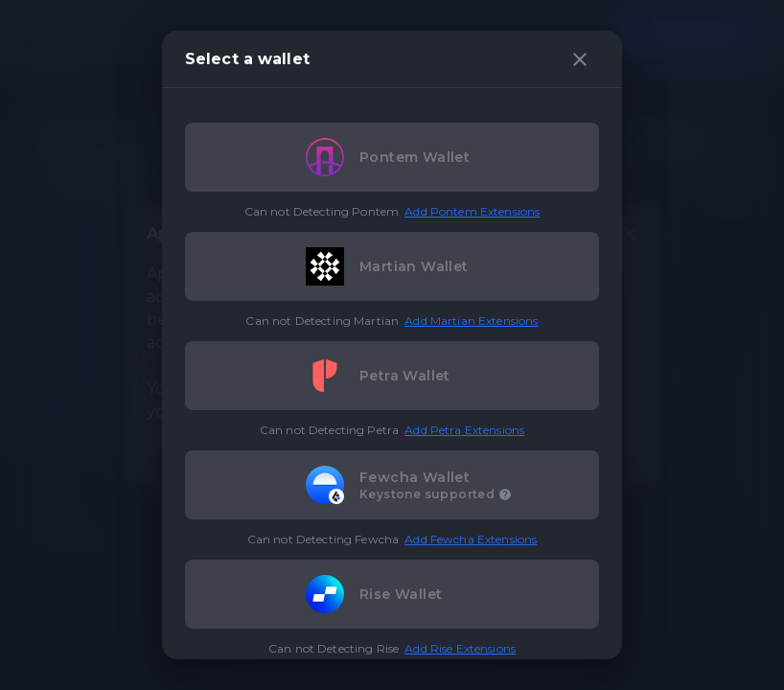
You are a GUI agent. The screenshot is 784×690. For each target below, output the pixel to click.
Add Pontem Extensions (472, 211)
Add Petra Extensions (464, 430)
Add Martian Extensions (471, 321)
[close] (580, 59)
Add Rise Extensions (460, 648)
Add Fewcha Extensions (471, 539)
